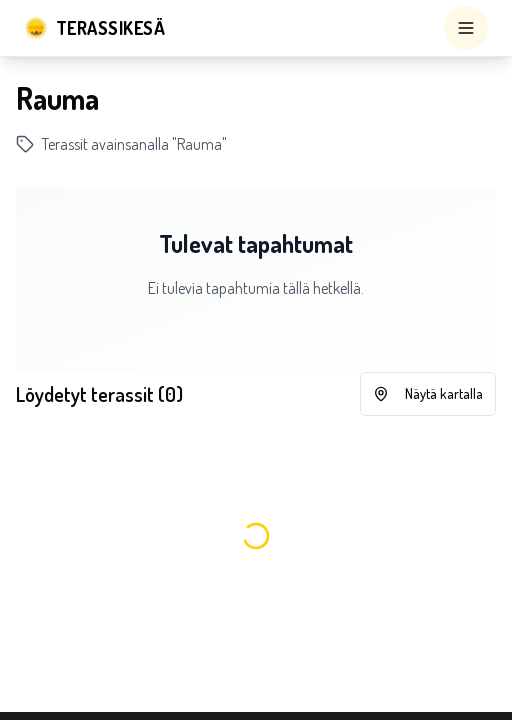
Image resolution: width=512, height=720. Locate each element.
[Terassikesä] (94, 28)
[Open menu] (466, 28)
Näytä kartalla (428, 393)
